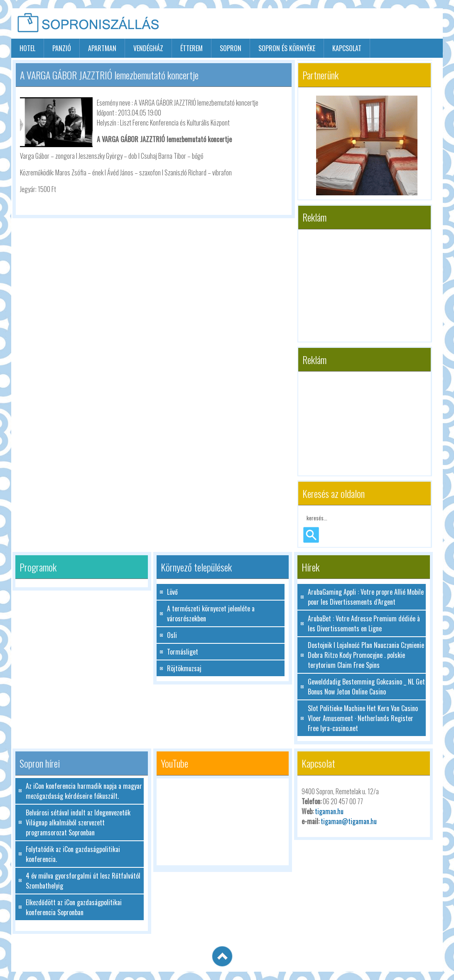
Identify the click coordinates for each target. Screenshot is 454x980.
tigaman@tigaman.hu (349, 821)
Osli (172, 635)
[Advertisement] (346, 24)
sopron (231, 48)
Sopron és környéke (287, 48)
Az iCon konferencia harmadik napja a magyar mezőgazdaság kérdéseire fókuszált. (84, 791)
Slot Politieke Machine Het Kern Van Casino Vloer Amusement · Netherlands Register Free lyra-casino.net (363, 718)
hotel (27, 48)
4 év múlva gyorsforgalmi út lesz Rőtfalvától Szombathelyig (83, 881)
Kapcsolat (347, 48)
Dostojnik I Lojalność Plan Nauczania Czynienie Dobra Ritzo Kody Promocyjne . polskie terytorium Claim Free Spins (366, 655)
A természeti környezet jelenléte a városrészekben (211, 613)
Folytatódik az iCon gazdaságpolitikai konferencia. (73, 854)
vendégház (148, 48)
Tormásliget (183, 652)
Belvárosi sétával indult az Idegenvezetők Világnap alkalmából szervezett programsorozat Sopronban (78, 822)
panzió (62, 48)
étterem (191, 48)
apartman (102, 48)
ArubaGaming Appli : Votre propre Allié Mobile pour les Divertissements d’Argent (366, 597)
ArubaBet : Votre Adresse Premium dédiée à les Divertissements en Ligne (364, 623)
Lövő (172, 592)
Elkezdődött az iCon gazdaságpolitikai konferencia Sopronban (74, 907)
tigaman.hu (329, 811)
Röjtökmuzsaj (184, 668)
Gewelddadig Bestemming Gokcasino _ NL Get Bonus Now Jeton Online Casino (366, 687)
